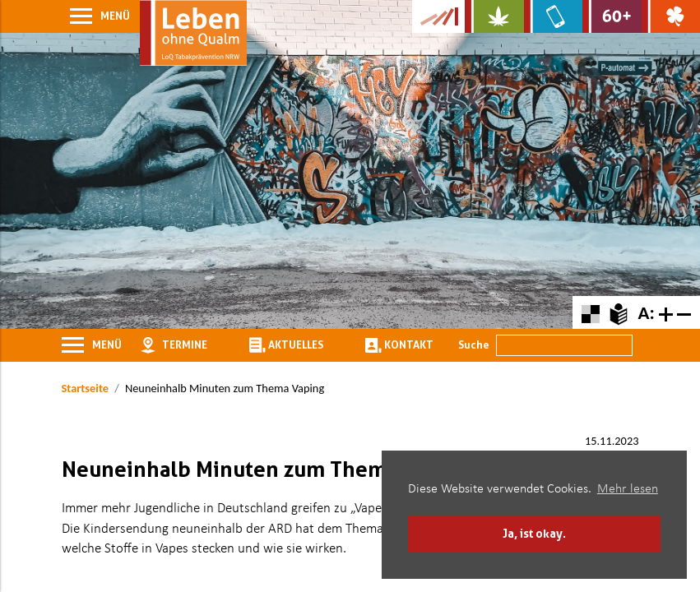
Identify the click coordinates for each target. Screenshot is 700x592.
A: (646, 312)
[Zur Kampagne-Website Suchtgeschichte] (438, 16)
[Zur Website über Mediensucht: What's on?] (553, 16)
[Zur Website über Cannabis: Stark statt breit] (494, 16)
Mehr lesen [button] (628, 489)
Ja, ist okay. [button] (534, 533)
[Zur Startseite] (193, 33)
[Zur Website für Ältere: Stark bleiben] (612, 16)
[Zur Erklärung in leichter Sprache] (618, 312)
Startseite (85, 388)
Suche (474, 345)
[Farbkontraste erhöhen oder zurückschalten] (590, 312)
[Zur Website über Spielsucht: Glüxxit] (671, 16)
